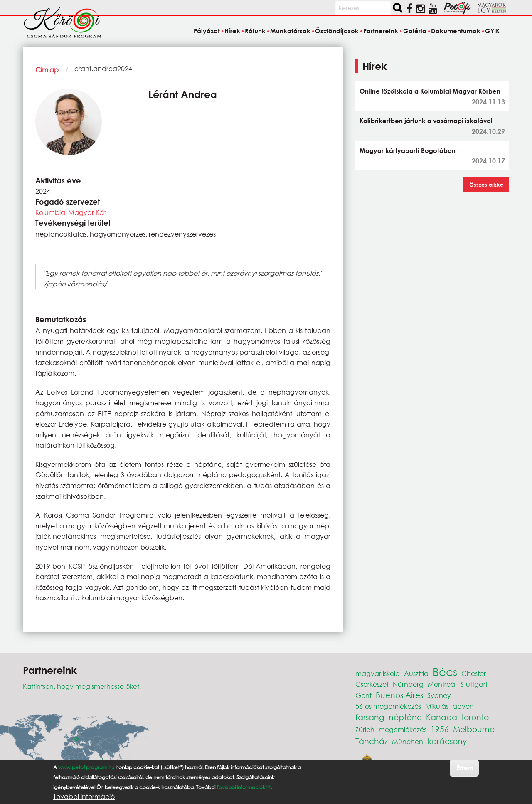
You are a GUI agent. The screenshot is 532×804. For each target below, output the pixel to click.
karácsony (447, 741)
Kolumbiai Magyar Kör (70, 212)
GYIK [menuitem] (492, 31)
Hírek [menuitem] (232, 31)
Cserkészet (372, 684)
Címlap (47, 70)
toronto (475, 717)
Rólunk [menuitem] (255, 31)
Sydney (439, 695)
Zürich (365, 729)
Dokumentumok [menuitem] (456, 31)
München (408, 741)
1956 (440, 729)
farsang (370, 717)
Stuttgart (474, 684)
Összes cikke (486, 185)
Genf (363, 695)
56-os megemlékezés (388, 706)
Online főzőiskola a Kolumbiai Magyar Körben (430, 91)
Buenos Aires (399, 695)
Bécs (445, 671)
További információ (84, 797)
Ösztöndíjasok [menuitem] (337, 31)
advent (464, 706)
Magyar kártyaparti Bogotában (408, 150)
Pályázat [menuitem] (207, 31)
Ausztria (416, 673)
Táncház (372, 741)
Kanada (442, 717)
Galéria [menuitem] (415, 31)
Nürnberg (408, 684)
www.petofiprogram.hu (86, 767)
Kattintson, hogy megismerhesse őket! (82, 686)
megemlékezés (403, 729)
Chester (474, 673)
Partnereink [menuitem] (381, 31)
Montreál (442, 684)
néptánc (405, 717)
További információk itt (244, 787)
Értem (464, 768)
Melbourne (474, 729)
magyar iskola (378, 673)
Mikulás (437, 706)
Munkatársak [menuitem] (290, 31)
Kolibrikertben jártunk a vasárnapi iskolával (426, 121)
